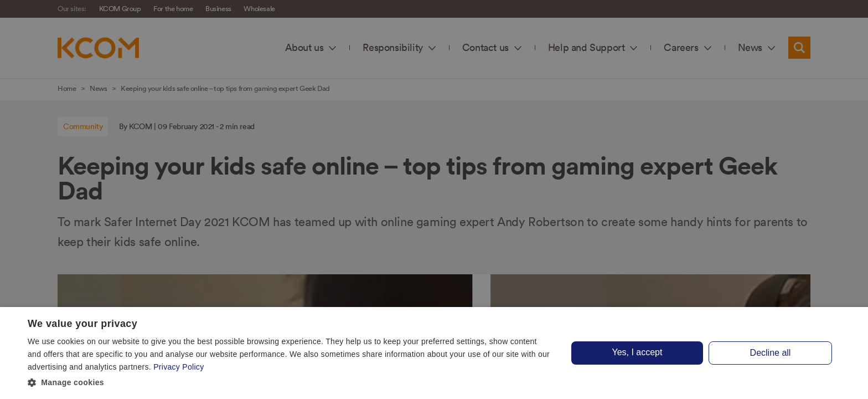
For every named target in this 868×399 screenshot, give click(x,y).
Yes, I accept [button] (637, 352)
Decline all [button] (771, 353)
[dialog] (434, 353)
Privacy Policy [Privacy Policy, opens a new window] (179, 367)
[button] (290, 383)
